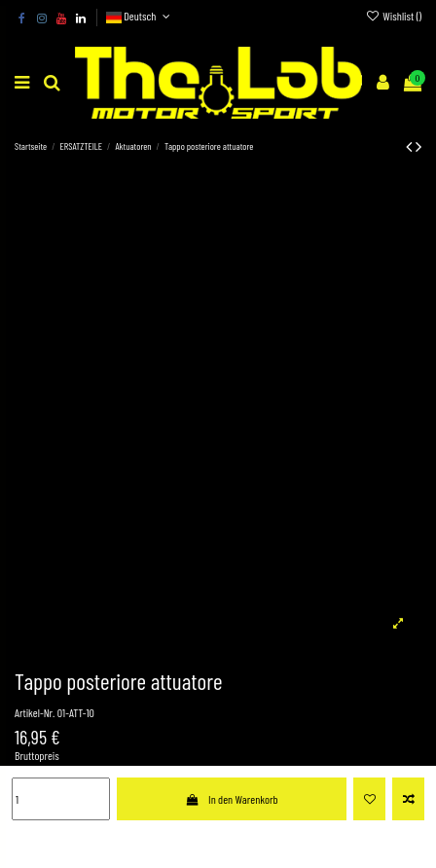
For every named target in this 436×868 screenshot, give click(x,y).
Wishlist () (394, 16)
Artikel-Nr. (35, 712)
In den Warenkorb (231, 799)
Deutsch (140, 16)
